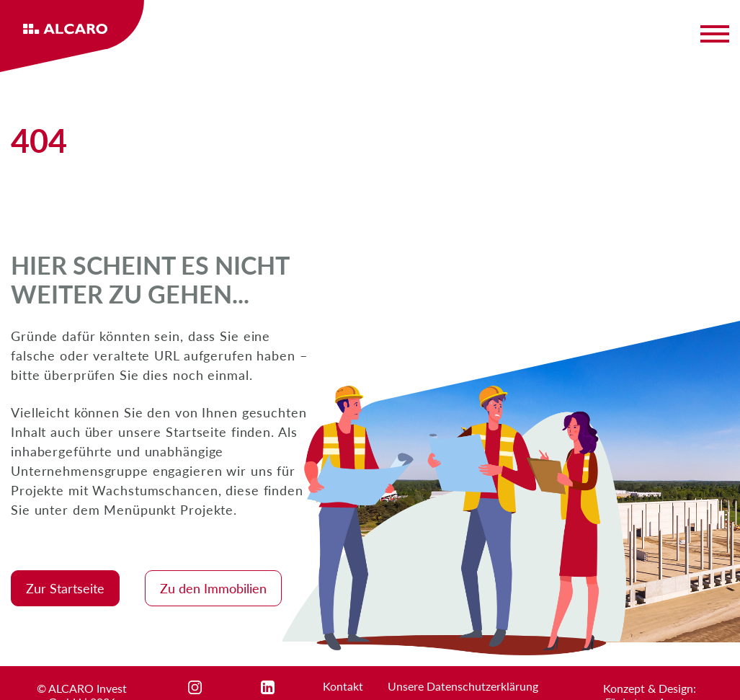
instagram (213, 687)
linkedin (281, 687)
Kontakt (343, 686)
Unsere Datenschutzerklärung (463, 686)
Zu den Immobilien (213, 588)
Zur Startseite (65, 588)
